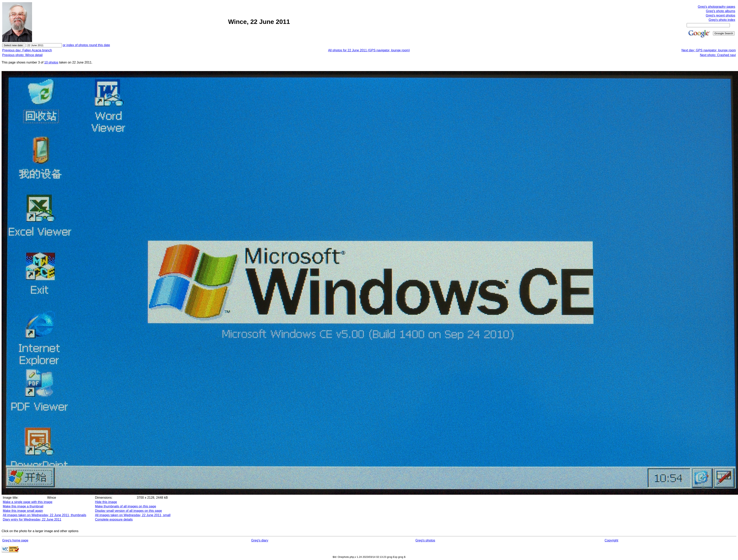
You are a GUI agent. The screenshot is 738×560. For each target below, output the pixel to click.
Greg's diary (260, 540)
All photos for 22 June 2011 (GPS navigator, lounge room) (369, 50)
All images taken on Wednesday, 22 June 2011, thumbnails (44, 515)
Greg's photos (425, 540)
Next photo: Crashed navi (718, 55)
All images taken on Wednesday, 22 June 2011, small (133, 515)
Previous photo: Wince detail (22, 55)
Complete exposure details (114, 519)
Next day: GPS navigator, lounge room (709, 50)
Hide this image (106, 502)
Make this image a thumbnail (23, 506)
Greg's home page (15, 540)
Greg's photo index (722, 20)
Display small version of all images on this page (128, 511)
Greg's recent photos (720, 15)
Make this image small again (23, 511)
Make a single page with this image (28, 502)
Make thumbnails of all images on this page (125, 506)
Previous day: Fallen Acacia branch (27, 50)
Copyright (611, 540)
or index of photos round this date (86, 45)
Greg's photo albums (721, 11)
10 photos (51, 62)
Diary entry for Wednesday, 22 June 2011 (32, 519)
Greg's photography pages (717, 7)
